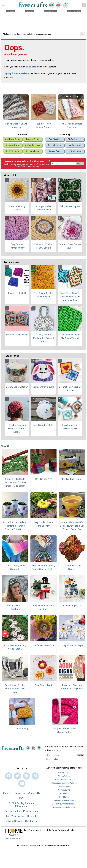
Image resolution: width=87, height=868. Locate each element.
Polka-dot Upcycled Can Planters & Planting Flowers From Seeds (15, 526)
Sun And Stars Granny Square (70, 246)
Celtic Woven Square (70, 206)
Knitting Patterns (75, 151)
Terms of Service (13, 821)
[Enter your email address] (61, 755)
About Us (8, 793)
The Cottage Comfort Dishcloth (71, 125)
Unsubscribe (32, 821)
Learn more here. (13, 838)
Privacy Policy (20, 166)
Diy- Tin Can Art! (43, 479)
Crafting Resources (32, 145)
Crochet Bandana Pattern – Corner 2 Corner (17, 428)
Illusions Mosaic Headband (15, 607)
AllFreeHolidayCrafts (64, 779)
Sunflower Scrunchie (43, 645)
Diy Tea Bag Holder (72, 479)
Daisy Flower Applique (72, 645)
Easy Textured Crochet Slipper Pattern (65, 730)
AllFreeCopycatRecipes (64, 800)
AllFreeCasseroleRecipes (64, 807)
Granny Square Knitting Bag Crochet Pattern (43, 338)
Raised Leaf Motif (17, 293)
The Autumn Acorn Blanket (72, 567)
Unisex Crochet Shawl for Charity (16, 125)
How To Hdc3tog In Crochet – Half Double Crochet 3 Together (15, 482)
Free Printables (55, 139)
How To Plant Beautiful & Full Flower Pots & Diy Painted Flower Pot (72, 526)
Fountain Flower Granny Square (43, 125)
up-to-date (31, 67)
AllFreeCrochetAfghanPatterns (64, 783)
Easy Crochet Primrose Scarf (17, 246)
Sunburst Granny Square (17, 208)
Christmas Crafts (12, 145)
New (5, 446)
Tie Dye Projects (75, 139)
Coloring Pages (55, 151)
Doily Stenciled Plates (43, 425)
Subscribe (33, 816)
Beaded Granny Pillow (17, 335)
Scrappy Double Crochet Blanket (43, 208)
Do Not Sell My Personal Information (21, 805)
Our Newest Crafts (12, 139)
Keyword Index (12, 811)
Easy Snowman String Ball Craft (43, 607)
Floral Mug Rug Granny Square (70, 427)
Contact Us (34, 793)
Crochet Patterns (12, 151)
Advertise (20, 793)
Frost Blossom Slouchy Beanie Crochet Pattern (43, 567)
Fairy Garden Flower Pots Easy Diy (43, 524)
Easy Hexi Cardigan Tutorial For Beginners (72, 687)
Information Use (32, 166)
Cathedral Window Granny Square (43, 246)
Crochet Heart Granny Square (70, 389)
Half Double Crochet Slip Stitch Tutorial (70, 336)
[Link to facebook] (9, 776)
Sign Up (80, 164)
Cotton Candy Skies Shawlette (15, 567)
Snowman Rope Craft (72, 605)
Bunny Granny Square (43, 387)
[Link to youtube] (22, 784)
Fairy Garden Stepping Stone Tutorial (15, 647)
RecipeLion (64, 797)
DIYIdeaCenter (64, 786)
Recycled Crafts (32, 139)
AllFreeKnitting (64, 776)
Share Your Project (15, 816)
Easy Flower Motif (43, 685)
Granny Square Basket (17, 387)
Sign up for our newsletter (17, 73)
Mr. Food (64, 793)
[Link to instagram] (35, 776)
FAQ (21, 798)
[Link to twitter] (17, 776)
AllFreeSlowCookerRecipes (64, 804)
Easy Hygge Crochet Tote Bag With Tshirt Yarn (15, 689)
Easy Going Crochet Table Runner (43, 295)
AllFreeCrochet (64, 773)
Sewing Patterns (55, 145)
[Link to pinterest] (26, 776)
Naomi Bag (22, 729)
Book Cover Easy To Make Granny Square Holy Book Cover (70, 297)
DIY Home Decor (32, 151)
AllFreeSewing (64, 790)
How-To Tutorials (75, 145)
